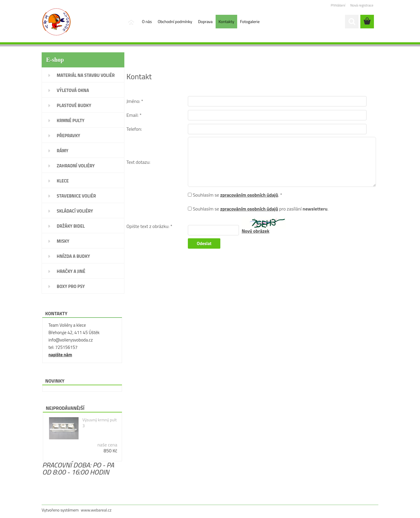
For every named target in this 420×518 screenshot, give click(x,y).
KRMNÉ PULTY (71, 120)
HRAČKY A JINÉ (71, 271)
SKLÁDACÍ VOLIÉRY (75, 211)
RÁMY (62, 151)
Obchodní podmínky (175, 21)
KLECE (63, 181)
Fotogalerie (250, 21)
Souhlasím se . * (238, 195)
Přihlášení (338, 5)
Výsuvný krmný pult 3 (100, 423)
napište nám (60, 355)
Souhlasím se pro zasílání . (261, 209)
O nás (147, 21)
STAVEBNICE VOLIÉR (76, 196)
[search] (352, 22)
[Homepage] (131, 22)
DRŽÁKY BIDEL (71, 226)
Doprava (205, 21)
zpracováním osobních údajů (249, 195)
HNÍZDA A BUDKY (73, 256)
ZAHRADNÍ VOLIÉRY (76, 166)
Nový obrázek (255, 231)
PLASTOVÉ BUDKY (74, 105)
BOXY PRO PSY (71, 286)
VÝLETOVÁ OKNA (73, 90)
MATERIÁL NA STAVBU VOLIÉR (86, 75)
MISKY (63, 241)
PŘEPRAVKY (68, 136)
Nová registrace (362, 5)
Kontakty (226, 21)
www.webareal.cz (96, 510)
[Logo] (82, 22)
